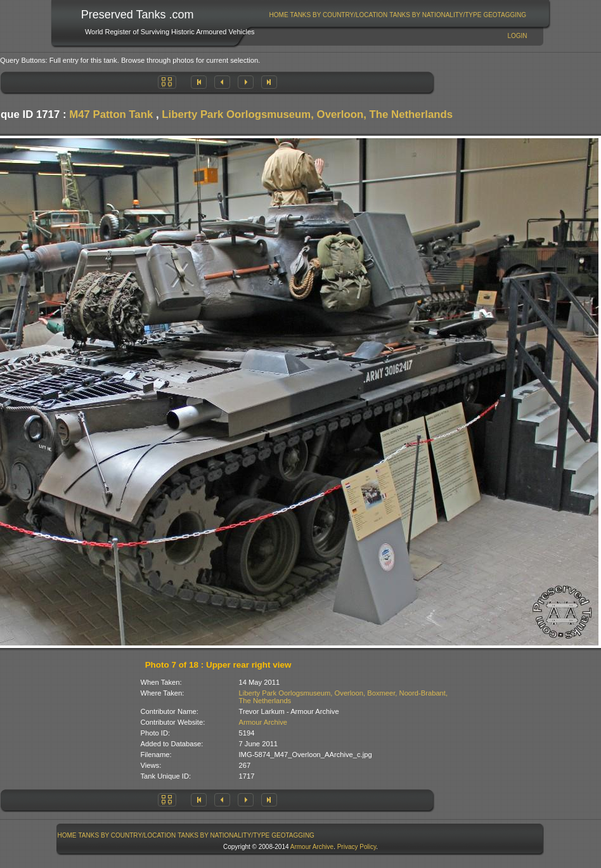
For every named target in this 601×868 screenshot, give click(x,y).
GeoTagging (505, 15)
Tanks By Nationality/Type (435, 15)
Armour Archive (263, 722)
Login (517, 36)
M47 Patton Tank (111, 114)
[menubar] (397, 15)
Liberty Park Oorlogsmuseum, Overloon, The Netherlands (307, 114)
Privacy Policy (357, 847)
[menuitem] (279, 15)
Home (279, 15)
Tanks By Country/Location (339, 15)
